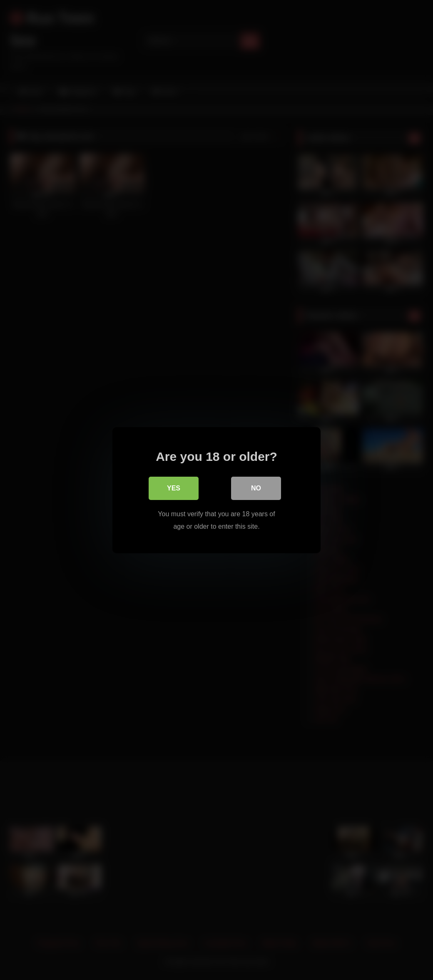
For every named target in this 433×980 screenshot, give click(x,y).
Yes (174, 488)
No (256, 488)
